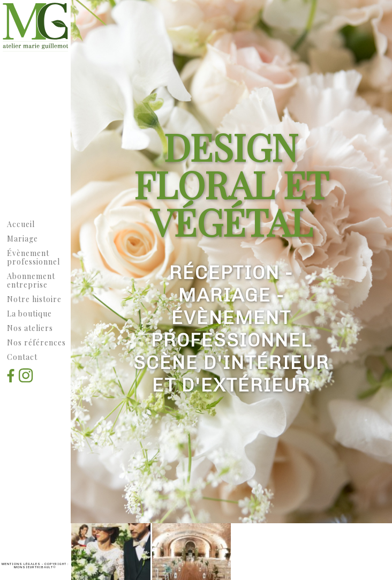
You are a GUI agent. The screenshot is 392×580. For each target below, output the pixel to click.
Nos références (36, 342)
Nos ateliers (30, 328)
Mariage (22, 239)
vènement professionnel (33, 257)
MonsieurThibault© (35, 567)
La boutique (29, 314)
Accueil (21, 224)
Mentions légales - (23, 564)
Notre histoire (34, 299)
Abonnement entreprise (31, 280)
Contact (22, 357)
